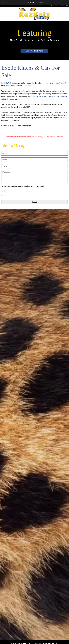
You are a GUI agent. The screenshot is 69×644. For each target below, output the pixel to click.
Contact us (5, 126)
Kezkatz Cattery (8, 83)
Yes (5, 195)
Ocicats (50, 96)
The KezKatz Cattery (35, 3)
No (5, 191)
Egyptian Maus (37, 96)
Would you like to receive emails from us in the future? (23, 186)
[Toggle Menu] (3, 3)
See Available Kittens (34, 51)
